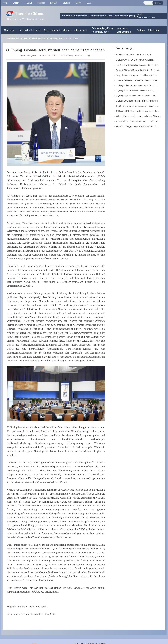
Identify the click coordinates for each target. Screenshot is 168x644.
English (16, 3)
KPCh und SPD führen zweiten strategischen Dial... (138, 111)
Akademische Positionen (57, 30)
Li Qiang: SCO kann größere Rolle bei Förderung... (137, 101)
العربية (89, 3)
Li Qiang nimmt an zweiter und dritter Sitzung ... (136, 91)
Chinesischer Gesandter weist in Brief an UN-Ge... (137, 80)
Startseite (9, 30)
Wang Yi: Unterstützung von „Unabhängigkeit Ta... (137, 75)
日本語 (78, 3)
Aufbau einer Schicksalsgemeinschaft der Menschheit (40, 38)
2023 (76, 38)
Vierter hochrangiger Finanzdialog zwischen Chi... (137, 126)
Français (28, 3)
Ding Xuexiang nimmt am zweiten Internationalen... (137, 106)
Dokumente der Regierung (124, 16)
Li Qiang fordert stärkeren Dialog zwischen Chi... (136, 85)
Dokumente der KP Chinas (101, 16)
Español (54, 3)
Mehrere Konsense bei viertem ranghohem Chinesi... (138, 116)
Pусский (41, 3)
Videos (141, 30)
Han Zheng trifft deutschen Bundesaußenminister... (137, 65)
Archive (68, 38)
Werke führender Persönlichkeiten (75, 16)
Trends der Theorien (29, 30)
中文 (5, 3)
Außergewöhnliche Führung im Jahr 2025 (133, 55)
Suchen (158, 3)
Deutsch (66, 3)
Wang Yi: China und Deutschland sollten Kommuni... (138, 70)
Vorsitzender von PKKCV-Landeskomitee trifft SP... (137, 121)
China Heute (81, 30)
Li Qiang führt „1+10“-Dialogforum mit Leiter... (135, 60)
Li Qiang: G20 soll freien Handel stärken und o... (136, 96)
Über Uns (154, 30)
